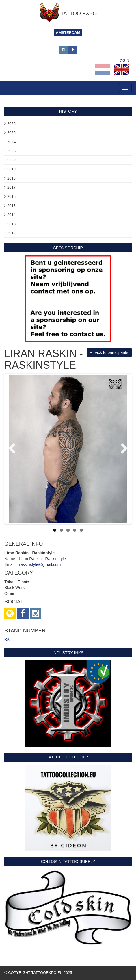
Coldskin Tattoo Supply (68, 861)
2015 (11, 206)
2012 (11, 233)
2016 (11, 196)
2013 (11, 224)
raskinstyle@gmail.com (40, 564)
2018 (11, 178)
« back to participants (109, 352)
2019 (11, 169)
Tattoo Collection (68, 757)
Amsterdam (68, 33)
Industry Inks (68, 653)
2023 (11, 151)
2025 (11, 133)
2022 (11, 160)
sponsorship (68, 248)
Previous (14, 449)
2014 (11, 215)
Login (124, 61)
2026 (11, 124)
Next (122, 449)
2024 (11, 142)
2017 (11, 187)
